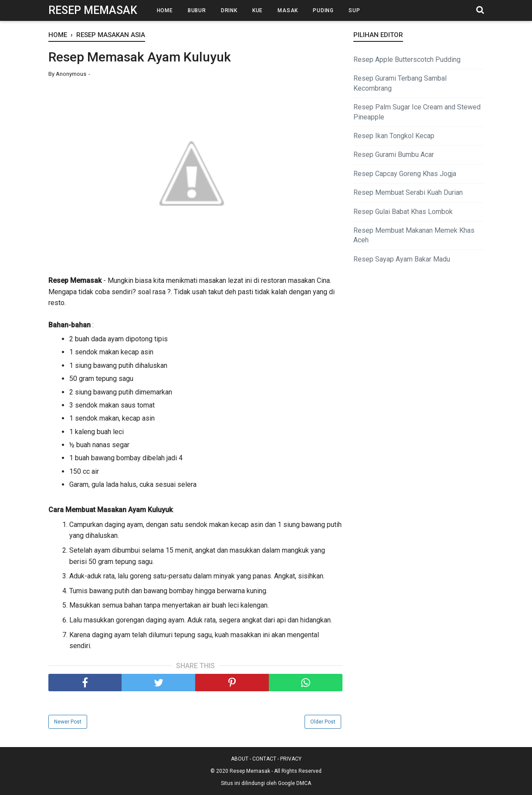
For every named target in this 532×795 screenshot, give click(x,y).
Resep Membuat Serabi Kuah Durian (408, 192)
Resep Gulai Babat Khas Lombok (403, 212)
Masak (288, 10)
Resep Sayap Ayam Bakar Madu (402, 259)
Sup (354, 10)
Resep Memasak (93, 10)
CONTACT (264, 759)
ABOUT (240, 759)
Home (165, 10)
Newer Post (68, 722)
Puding (323, 10)
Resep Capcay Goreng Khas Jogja (405, 174)
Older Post (323, 722)
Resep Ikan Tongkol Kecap (394, 136)
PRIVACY (291, 759)
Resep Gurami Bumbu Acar (394, 155)
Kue (258, 10)
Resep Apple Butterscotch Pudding (407, 59)
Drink (229, 10)
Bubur (197, 10)
